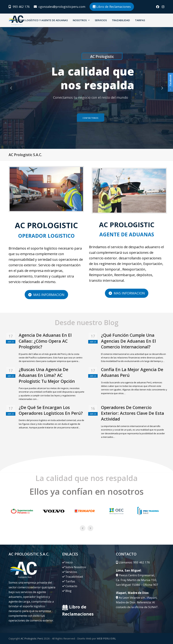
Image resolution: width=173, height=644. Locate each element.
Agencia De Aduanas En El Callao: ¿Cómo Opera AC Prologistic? (45, 341)
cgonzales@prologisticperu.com (62, 7)
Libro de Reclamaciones (112, 7)
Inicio (69, 562)
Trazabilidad (74, 577)
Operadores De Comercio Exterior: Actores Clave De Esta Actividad (133, 413)
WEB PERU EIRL (106, 638)
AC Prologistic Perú (32, 638)
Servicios (71, 572)
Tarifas (70, 581)
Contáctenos (91, 118)
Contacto (71, 586)
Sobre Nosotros (76, 567)
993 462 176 (21, 7)
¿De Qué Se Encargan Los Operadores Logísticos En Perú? (51, 410)
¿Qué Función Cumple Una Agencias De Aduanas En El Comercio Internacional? (128, 341)
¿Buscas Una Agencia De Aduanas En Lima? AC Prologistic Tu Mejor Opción (47, 375)
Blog (68, 591)
